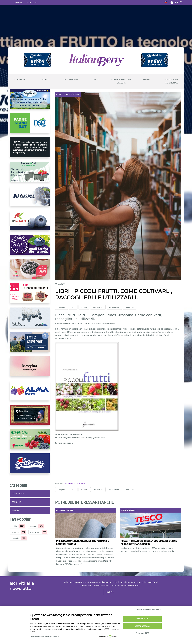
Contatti (32, 3)
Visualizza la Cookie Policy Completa (45, 636)
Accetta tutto (142, 619)
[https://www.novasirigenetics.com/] (30, 125)
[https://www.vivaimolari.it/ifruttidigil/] (30, 271)
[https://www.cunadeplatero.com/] (30, 417)
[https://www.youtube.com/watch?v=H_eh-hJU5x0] (30, 198)
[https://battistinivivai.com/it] (37, 60)
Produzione (18, 494)
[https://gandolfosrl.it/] (30, 393)
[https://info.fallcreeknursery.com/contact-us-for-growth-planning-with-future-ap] (30, 344)
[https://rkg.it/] (30, 222)
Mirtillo (14, 526)
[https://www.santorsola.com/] (30, 466)
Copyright (15, 538)
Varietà (16, 511)
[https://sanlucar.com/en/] (30, 101)
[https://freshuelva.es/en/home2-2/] (30, 441)
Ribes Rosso (35, 532)
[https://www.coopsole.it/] (30, 295)
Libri (73, 307)
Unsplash (81, 483)
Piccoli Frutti (98, 307)
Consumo (16, 502)
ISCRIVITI (111, 592)
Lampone (32, 526)
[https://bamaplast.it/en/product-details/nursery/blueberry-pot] (30, 368)
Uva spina (129, 307)
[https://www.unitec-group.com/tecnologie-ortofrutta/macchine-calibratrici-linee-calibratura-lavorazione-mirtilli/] (30, 149)
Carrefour (15, 532)
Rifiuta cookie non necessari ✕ (149, 610)
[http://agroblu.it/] (30, 320)
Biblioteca (62, 94)
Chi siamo (18, 3)
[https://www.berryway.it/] (30, 247)
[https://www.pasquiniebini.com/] (30, 174)
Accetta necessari (142, 626)
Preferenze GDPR (142, 633)
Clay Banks (69, 483)
